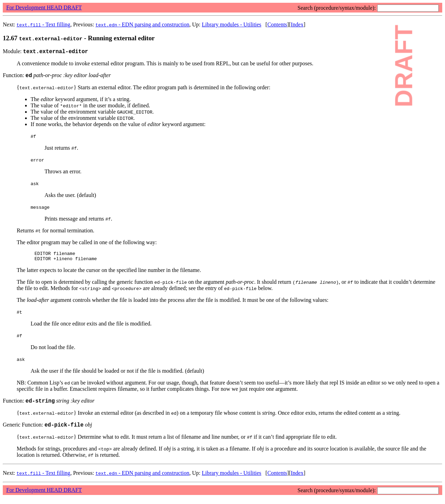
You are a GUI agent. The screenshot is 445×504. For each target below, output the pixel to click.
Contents (277, 24)
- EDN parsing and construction (143, 24)
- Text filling (44, 24)
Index (297, 24)
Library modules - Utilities (231, 24)
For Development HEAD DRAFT (44, 7)
